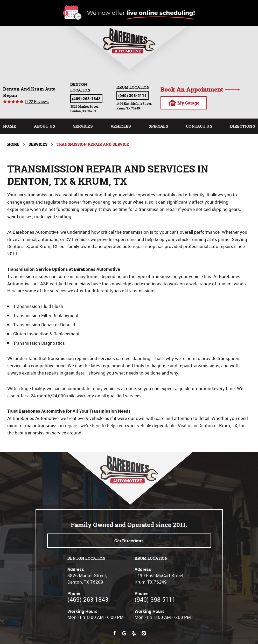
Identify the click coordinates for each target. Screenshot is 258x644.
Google (124, 633)
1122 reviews (37, 102)
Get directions (129, 541)
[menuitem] (10, 126)
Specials (158, 126)
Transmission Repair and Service (93, 144)
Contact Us (199, 126)
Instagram (144, 633)
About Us (44, 126)
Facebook (115, 633)
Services (83, 126)
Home (10, 126)
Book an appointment (192, 89)
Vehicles (121, 126)
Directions (242, 126)
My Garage (184, 103)
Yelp (134, 633)
